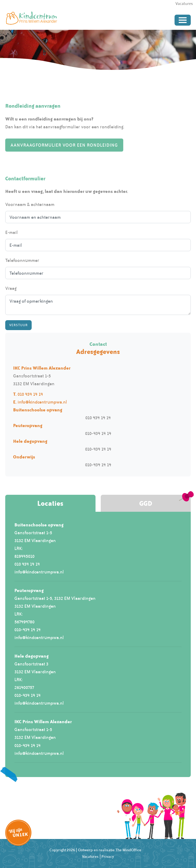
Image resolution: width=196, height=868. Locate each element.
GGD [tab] (146, 503)
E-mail (12, 232)
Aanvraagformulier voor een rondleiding (64, 145)
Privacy (108, 856)
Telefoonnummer (22, 260)
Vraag (11, 288)
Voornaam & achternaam (30, 204)
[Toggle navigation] (183, 20)
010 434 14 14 (30, 394)
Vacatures (90, 856)
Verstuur (18, 325)
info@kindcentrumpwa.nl (42, 402)
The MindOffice (128, 850)
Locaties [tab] (50, 503)
